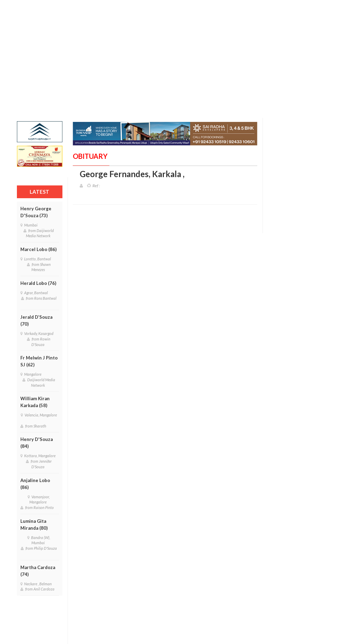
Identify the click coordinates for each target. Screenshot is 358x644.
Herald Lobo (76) (38, 283)
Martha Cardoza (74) (38, 571)
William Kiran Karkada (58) (35, 402)
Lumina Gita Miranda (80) (34, 525)
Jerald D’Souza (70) (36, 320)
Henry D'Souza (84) (37, 443)
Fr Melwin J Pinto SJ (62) (39, 361)
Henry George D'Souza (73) (36, 212)
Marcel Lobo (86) (38, 249)
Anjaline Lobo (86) (35, 484)
